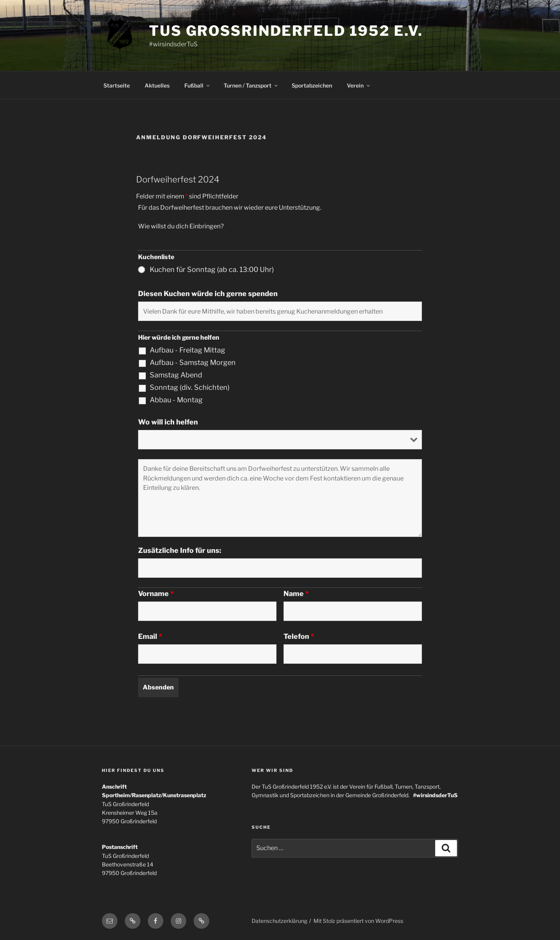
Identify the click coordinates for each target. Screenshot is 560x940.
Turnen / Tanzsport (251, 85)
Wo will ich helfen (168, 422)
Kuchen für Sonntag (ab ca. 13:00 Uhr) (212, 270)
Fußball (198, 85)
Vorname (156, 594)
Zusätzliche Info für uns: (180, 551)
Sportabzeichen (312, 85)
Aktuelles (157, 85)
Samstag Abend (176, 375)
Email (150, 637)
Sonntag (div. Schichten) (190, 388)
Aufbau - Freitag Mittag (187, 350)
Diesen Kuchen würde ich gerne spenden (208, 294)
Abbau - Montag (176, 400)
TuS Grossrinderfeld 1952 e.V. (286, 31)
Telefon (299, 637)
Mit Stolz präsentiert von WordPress (358, 921)
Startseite (117, 85)
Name (296, 594)
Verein (359, 85)
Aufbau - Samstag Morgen (193, 363)
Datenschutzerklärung (279, 921)
